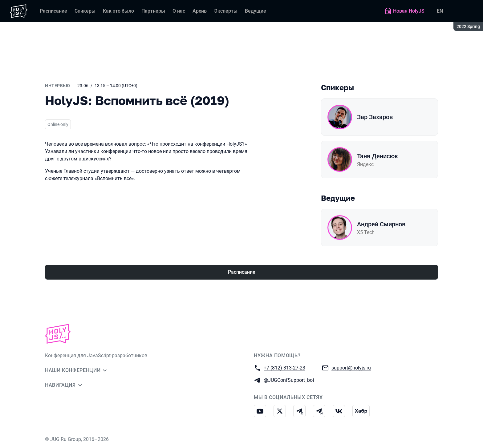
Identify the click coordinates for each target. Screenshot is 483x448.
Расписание (242, 272)
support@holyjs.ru (351, 367)
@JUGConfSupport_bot (289, 380)
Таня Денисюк (377, 156)
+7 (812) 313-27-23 (284, 367)
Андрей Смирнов (381, 224)
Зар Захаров (375, 117)
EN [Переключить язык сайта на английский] (440, 11)
